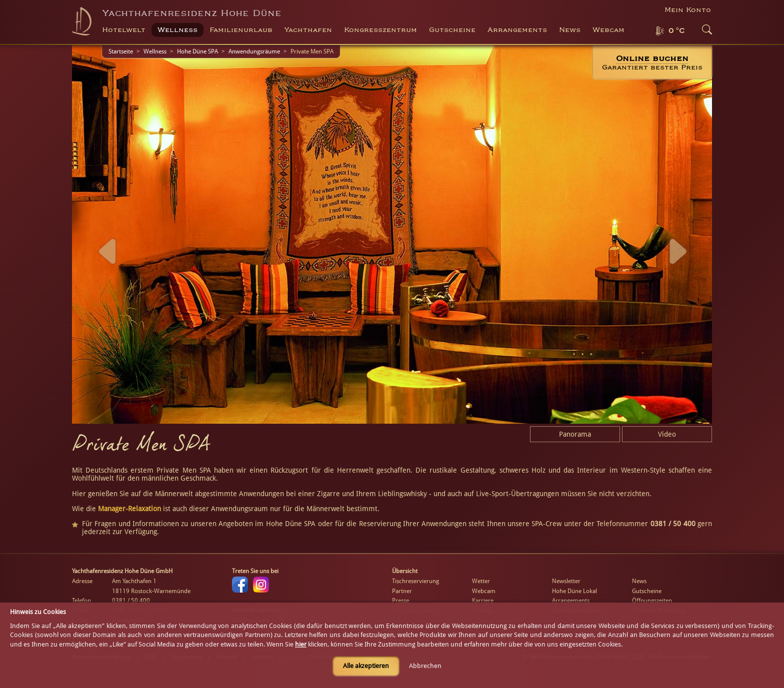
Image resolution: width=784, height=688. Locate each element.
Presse (400, 601)
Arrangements (517, 30)
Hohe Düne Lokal (574, 591)
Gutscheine (647, 591)
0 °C (676, 31)
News (570, 30)
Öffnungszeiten (652, 601)
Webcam (608, 30)
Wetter (481, 581)
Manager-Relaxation (129, 509)
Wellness (155, 51)
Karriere (483, 601)
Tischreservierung (415, 581)
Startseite (121, 51)
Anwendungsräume (254, 51)
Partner (402, 591)
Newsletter (566, 581)
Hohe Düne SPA (197, 51)
